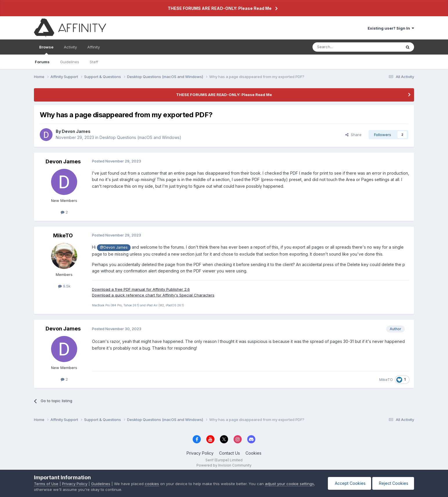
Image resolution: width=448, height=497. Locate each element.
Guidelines (70, 62)
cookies (152, 484)
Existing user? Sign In (391, 28)
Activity (70, 47)
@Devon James (114, 247)
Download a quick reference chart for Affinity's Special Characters (153, 295)
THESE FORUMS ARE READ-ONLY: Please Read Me (220, 8)
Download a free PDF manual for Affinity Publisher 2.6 (141, 289)
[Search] (342, 47)
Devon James (76, 131)
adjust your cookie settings (289, 484)
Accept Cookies (348, 483)
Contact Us (230, 453)
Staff (94, 62)
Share (353, 135)
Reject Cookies (393, 483)
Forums (42, 62)
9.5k (64, 286)
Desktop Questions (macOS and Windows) (140, 137)
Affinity (94, 47)
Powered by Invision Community (224, 465)
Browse (46, 50)
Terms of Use (46, 484)
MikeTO (63, 235)
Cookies (253, 453)
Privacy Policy (200, 453)
